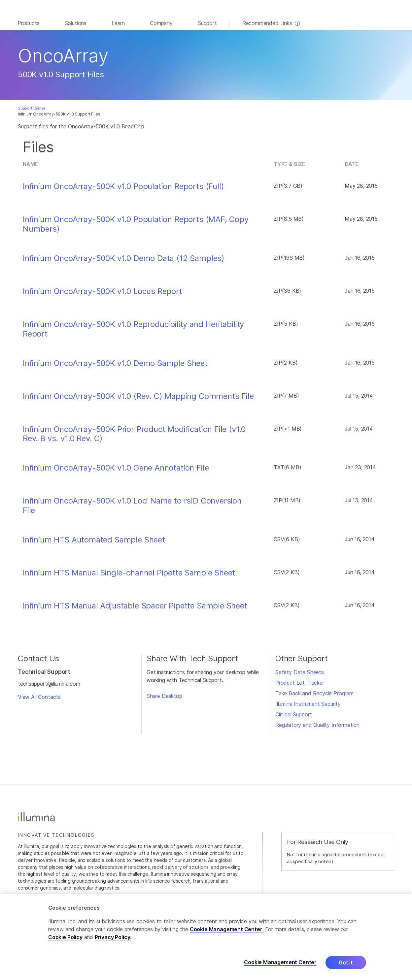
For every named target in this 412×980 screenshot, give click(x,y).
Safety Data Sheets (300, 675)
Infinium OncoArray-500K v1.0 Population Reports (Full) (123, 190)
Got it (346, 963)
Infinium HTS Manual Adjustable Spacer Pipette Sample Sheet (135, 609)
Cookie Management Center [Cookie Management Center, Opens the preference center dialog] (280, 962)
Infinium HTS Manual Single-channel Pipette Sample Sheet (129, 576)
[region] (206, 937)
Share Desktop (164, 699)
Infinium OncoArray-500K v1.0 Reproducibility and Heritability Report (133, 332)
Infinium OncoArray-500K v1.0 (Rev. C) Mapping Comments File (138, 400)
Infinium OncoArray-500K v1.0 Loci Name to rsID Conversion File (132, 509)
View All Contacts (39, 700)
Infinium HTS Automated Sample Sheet (94, 543)
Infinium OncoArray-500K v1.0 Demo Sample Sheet (115, 367)
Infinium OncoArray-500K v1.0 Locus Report (103, 295)
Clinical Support (294, 718)
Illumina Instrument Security (308, 707)
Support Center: (32, 112)
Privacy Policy (113, 937)
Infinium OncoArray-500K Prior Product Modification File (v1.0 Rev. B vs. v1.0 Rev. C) (134, 437)
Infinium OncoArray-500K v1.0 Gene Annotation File (116, 471)
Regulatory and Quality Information (317, 728)
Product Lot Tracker (300, 686)
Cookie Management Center (226, 929)
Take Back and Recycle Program (314, 697)
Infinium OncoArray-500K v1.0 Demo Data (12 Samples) (124, 262)
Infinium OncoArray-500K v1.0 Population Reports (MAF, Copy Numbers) (136, 228)
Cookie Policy (65, 937)
